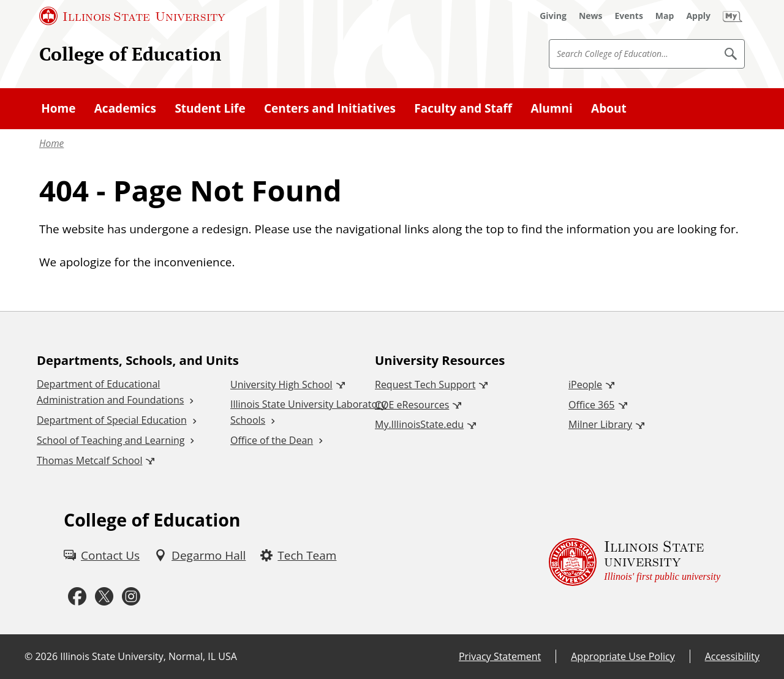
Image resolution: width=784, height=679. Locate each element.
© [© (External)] (28, 656)
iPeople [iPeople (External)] (585, 385)
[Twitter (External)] (104, 597)
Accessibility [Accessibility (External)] (732, 656)
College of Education (130, 54)
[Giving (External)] (553, 16)
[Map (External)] (665, 16)
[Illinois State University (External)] (132, 16)
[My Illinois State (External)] (733, 16)
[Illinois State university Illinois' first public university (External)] (635, 562)
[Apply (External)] (698, 16)
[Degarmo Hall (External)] (200, 555)
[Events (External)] (629, 16)
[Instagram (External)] (131, 597)
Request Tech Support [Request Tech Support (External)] (425, 385)
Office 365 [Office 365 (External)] (592, 405)
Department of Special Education (112, 420)
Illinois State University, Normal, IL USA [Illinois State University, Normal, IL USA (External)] (149, 656)
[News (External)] (591, 16)
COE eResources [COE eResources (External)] (412, 405)
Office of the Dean (272, 440)
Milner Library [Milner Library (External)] (600, 424)
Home (51, 144)
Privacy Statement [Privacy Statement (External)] (500, 656)
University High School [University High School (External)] (281, 385)
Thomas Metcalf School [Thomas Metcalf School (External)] (89, 460)
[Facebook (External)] (77, 597)
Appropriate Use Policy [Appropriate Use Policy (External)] (623, 656)
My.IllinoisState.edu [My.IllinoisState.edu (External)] (419, 424)
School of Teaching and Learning (111, 440)
